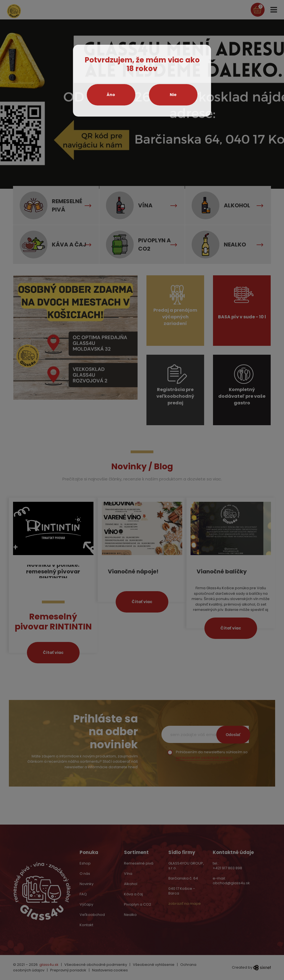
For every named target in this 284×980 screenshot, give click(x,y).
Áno (111, 95)
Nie (173, 95)
